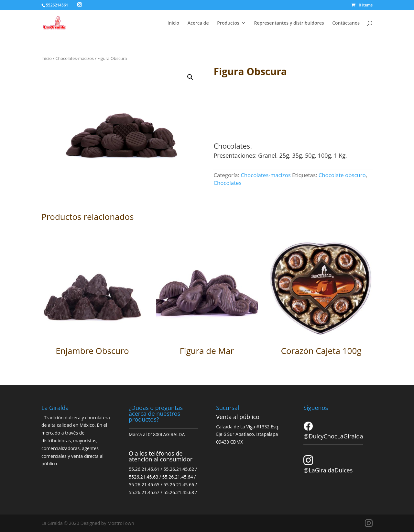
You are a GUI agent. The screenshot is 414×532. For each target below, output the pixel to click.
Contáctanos (346, 23)
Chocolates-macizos (75, 58)
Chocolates (227, 183)
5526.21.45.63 (143, 477)
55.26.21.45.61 (144, 469)
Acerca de (198, 23)
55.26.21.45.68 (179, 492)
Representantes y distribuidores (289, 23)
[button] (190, 77)
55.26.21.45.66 (179, 485)
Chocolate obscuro (342, 175)
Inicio (173, 23)
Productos (228, 23)
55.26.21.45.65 (144, 485)
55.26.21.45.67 (144, 492)
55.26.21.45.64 (178, 477)
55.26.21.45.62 (179, 469)
